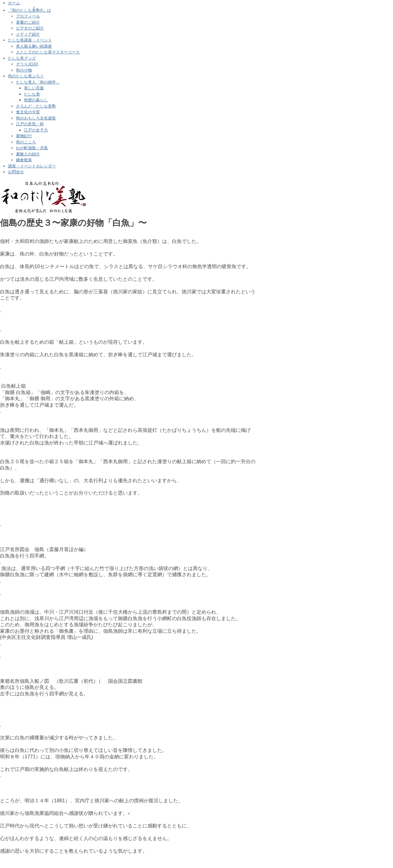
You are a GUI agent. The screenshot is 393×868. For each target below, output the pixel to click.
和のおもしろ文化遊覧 (36, 118)
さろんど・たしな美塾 (36, 106)
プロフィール (28, 16)
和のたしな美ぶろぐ (26, 76)
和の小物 (24, 70)
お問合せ (16, 172)
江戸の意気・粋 (30, 124)
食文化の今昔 (28, 112)
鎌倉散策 (24, 160)
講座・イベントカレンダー (32, 166)
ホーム (14, 3)
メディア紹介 (28, 34)
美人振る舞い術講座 (34, 46)
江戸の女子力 (36, 130)
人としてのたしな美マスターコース (48, 52)
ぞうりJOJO (27, 64)
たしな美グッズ (22, 58)
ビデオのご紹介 (30, 28)
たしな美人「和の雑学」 (38, 82)
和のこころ (26, 142)
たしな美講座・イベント (30, 40)
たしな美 (32, 94)
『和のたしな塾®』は (29, 10)
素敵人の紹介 (28, 154)
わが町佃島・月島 (32, 148)
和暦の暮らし (36, 100)
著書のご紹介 (28, 22)
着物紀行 (24, 136)
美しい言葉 (34, 88)
